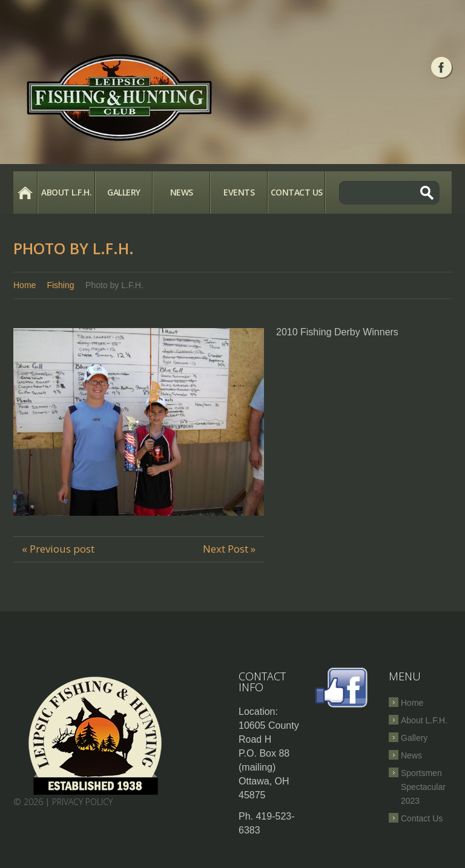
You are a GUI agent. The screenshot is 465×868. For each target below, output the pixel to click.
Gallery (124, 192)
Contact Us (297, 192)
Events (239, 192)
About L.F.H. (66, 192)
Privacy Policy (82, 802)
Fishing (60, 285)
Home (25, 192)
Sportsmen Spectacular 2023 (423, 787)
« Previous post (58, 549)
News (182, 192)
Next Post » (229, 549)
